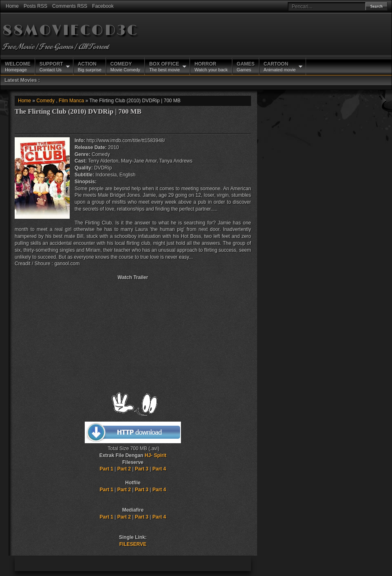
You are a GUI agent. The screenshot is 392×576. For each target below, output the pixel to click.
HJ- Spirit (155, 455)
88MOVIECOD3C (70, 31)
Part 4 (159, 469)
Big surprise (90, 66)
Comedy (45, 101)
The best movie (164, 66)
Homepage (18, 66)
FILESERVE (133, 544)
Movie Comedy (125, 66)
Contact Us (51, 66)
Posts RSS (35, 6)
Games (246, 66)
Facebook (103, 6)
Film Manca (71, 101)
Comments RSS (70, 6)
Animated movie (280, 66)
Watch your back (211, 66)
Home (12, 6)
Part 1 (107, 469)
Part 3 (142, 469)
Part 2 (124, 469)
